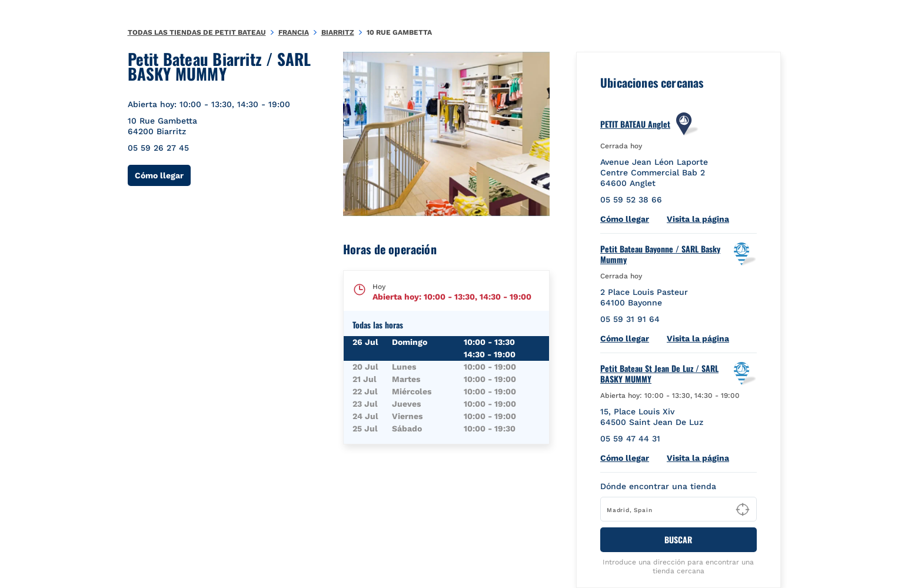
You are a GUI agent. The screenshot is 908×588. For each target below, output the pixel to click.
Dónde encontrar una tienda (658, 486)
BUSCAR (678, 539)
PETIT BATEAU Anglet (635, 124)
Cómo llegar (163, 175)
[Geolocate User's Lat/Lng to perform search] (743, 510)
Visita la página (698, 219)
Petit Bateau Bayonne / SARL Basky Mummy (660, 254)
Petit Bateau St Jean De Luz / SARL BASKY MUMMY (659, 374)
